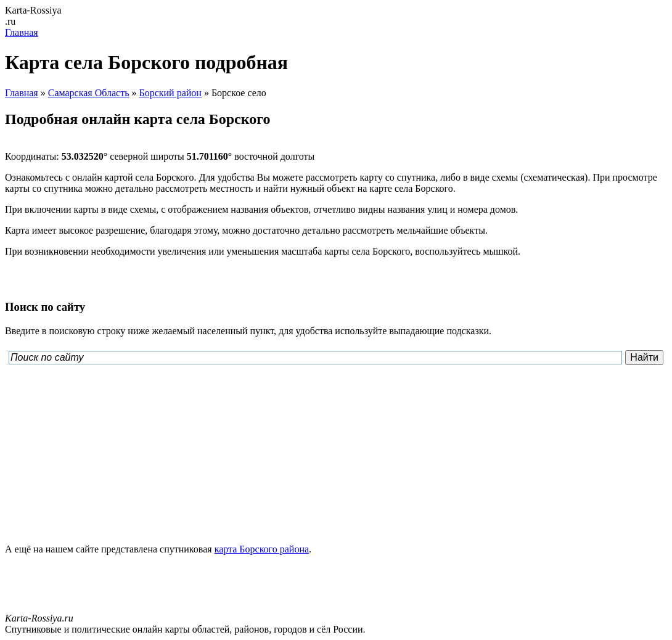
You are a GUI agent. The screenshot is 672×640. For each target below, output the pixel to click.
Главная (22, 32)
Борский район (170, 93)
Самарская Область (89, 93)
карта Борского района (262, 549)
